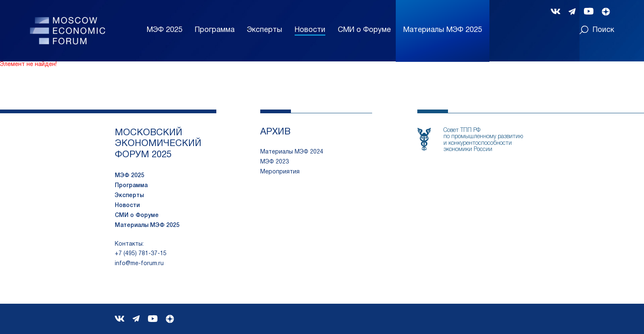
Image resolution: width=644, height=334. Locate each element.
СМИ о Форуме (364, 30)
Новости (310, 30)
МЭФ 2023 (275, 162)
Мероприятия (280, 172)
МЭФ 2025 (165, 30)
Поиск (597, 30)
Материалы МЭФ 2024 (292, 152)
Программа (215, 30)
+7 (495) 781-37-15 (141, 254)
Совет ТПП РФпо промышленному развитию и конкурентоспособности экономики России (483, 140)
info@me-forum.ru (139, 264)
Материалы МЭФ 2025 (147, 226)
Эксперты (265, 30)
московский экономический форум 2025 (158, 144)
